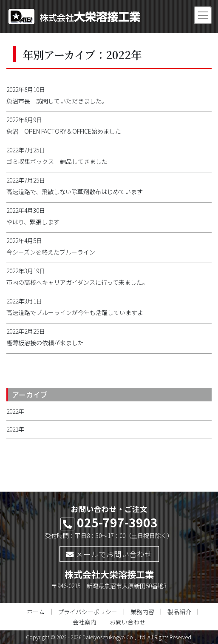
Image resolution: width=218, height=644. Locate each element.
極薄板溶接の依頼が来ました (45, 343)
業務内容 (142, 612)
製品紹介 (179, 612)
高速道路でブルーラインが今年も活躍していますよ (75, 312)
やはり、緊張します (33, 222)
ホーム (36, 612)
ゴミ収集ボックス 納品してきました (57, 161)
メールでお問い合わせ (109, 554)
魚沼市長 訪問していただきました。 (57, 101)
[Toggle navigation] (203, 15)
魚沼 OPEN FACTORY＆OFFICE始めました (67, 131)
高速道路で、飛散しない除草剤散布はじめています (75, 192)
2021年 (15, 429)
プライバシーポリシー (88, 612)
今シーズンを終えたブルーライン (51, 252)
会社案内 (85, 622)
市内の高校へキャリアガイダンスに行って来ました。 (77, 282)
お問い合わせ (127, 622)
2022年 (15, 411)
